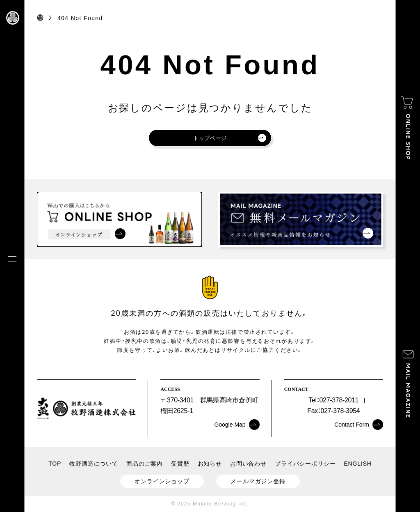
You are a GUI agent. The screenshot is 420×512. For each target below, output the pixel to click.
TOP (55, 464)
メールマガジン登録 (258, 481)
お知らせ (210, 464)
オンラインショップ (162, 481)
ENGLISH (357, 464)
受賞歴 (180, 464)
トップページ (230, 138)
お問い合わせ (248, 464)
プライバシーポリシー (305, 464)
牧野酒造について (94, 464)
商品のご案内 (145, 464)
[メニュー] (12, 256)
